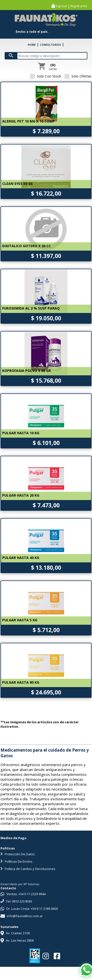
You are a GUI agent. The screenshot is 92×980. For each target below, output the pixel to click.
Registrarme (79, 6)
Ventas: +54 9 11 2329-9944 (23, 894)
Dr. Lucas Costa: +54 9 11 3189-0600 (29, 909)
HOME (32, 45)
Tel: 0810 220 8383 (16, 901)
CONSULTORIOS (50, 45)
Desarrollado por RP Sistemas (20, 884)
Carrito (53, 67)
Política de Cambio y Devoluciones (28, 869)
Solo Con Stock (46, 76)
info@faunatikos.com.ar (22, 916)
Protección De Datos (18, 854)
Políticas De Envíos (16, 861)
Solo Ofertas (78, 76)
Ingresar (61, 6)
